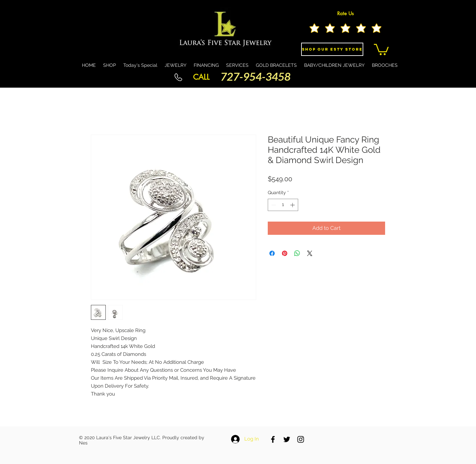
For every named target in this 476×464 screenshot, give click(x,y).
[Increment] (293, 205)
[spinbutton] (283, 205)
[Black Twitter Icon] (287, 439)
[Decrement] (273, 205)
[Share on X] (310, 253)
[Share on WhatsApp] (297, 253)
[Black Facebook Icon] (273, 439)
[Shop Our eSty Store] (332, 49)
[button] (381, 49)
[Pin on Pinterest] (285, 253)
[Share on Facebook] (272, 253)
